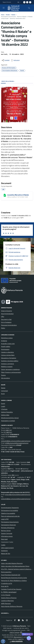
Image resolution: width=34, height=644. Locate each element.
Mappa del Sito (6, 553)
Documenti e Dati (6, 319)
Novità (8, 15)
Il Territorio (4, 409)
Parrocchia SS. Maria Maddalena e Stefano (14, 581)
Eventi (3, 403)
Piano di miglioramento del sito (10, 516)
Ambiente (4, 341)
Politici (3, 328)
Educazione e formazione (9, 358)
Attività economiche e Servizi (10, 418)
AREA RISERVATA (16, 641)
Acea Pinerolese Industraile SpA (11, 575)
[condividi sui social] (5, 60)
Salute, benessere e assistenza (10, 369)
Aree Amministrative (7, 314)
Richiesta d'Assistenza (8, 528)
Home (3, 15)
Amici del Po (5, 586)
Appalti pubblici (6, 346)
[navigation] (4, 8)
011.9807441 (8, 432)
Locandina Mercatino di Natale (18, 195)
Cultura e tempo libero (8, 355)
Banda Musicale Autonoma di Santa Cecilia (14, 578)
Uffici (3, 317)
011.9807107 (8, 430)
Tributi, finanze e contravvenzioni (11, 372)
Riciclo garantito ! (6, 572)
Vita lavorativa (5, 378)
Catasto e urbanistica (7, 352)
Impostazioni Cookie (7, 542)
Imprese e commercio (7, 364)
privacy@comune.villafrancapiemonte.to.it (18, 495)
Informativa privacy (7, 536)
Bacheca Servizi (6, 531)
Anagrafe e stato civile (8, 344)
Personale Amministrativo (9, 325)
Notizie (13, 15)
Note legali (4, 539)
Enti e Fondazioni (6, 322)
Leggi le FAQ (5, 519)
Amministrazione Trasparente (10, 508)
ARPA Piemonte (6, 603)
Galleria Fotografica (7, 412)
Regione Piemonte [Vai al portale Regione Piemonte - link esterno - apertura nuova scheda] (7, 2)
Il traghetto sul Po (7, 583)
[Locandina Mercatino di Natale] (5, 195)
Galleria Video (5, 415)
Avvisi (3, 394)
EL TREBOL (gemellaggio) (9, 592)
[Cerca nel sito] (29, 8)
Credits (3, 545)
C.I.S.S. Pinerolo (6, 595)
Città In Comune (15, 632)
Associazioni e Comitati (8, 421)
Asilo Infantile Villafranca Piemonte (12, 606)
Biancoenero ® (18, 637)
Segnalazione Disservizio (8, 525)
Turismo (3, 375)
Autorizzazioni (5, 349)
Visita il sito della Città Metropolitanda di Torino (15, 566)
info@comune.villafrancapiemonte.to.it (17, 443)
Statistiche (4, 551)
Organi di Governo (6, 311)
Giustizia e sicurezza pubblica (10, 361)
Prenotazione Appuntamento (10, 522)
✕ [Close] (32, 634)
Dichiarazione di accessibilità (10, 510)
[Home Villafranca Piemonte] (16, 8)
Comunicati (4, 391)
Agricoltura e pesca (7, 338)
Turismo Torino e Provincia (9, 598)
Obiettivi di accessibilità (8, 513)
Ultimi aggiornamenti (7, 548)
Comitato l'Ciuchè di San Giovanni (11, 589)
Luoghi (3, 406)
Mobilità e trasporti (7, 367)
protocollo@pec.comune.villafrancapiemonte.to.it (16, 441)
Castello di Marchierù (7, 601)
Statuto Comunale (7, 533)
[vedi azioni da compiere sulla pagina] (15, 60)
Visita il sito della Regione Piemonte (12, 563)
